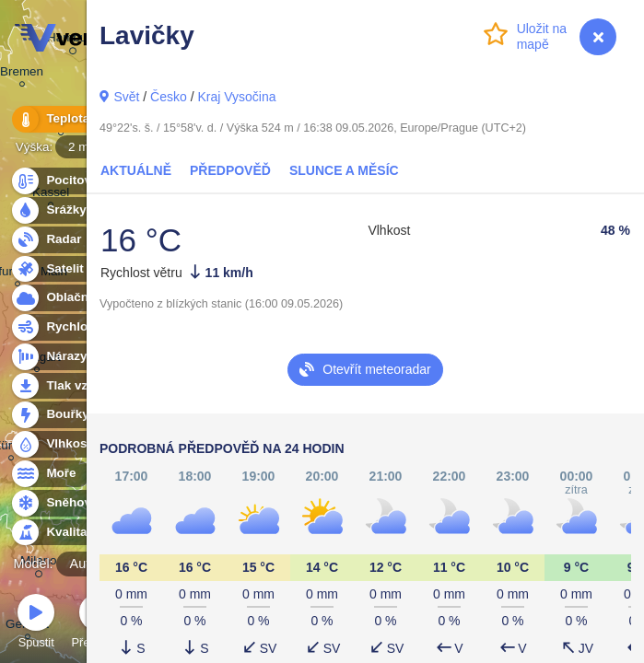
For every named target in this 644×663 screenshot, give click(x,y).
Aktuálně (136, 170)
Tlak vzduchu (75, 386)
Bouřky (57, 415)
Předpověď (230, 170)
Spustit (36, 624)
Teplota (57, 119)
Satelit (54, 269)
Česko (169, 97)
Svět (126, 97)
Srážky (56, 210)
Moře (51, 474)
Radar (53, 240)
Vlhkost (58, 444)
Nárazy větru (73, 357)
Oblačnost (66, 298)
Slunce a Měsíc (344, 170)
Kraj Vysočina (236, 97)
